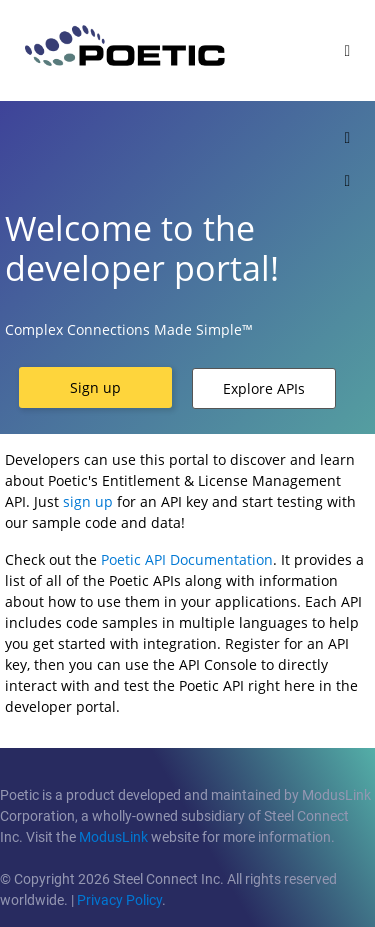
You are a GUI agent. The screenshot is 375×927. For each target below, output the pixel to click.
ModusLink (113, 837)
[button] (95, 387)
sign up (88, 501)
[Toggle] (347, 50)
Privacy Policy (119, 900)
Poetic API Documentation (187, 559)
